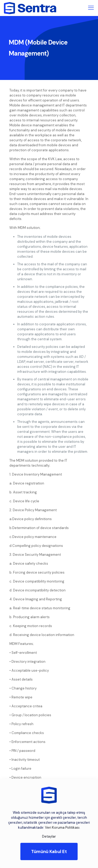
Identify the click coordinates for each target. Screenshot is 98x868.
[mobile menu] (91, 8)
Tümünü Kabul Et (49, 851)
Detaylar (49, 836)
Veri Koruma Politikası (62, 827)
